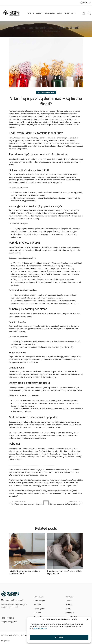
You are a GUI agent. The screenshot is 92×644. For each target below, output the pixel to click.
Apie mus (39, 13)
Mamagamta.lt (37, 31)
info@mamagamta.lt (9, 622)
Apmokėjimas (39, 609)
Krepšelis (37, 605)
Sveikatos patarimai (53, 31)
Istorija (68, 609)
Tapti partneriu (71, 616)
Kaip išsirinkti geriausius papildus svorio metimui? (24, 572)
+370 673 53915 (7, 618)
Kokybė (68, 601)
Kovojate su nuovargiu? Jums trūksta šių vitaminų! (65, 572)
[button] (87, 620)
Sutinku (59, 637)
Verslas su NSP (69, 13)
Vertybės (69, 605)
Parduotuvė (31, 13)
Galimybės (70, 597)
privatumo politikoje (40, 628)
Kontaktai (60, 13)
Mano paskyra (39, 601)
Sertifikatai (70, 613)
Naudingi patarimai (49, 13)
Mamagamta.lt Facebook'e (13, 600)
